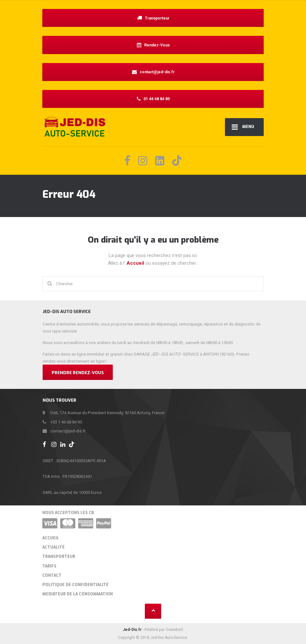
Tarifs (49, 566)
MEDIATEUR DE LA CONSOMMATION (78, 594)
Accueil (136, 263)
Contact (52, 576)
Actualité (54, 547)
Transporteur (59, 557)
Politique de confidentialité (75, 585)
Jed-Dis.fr (132, 630)
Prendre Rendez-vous (78, 373)
